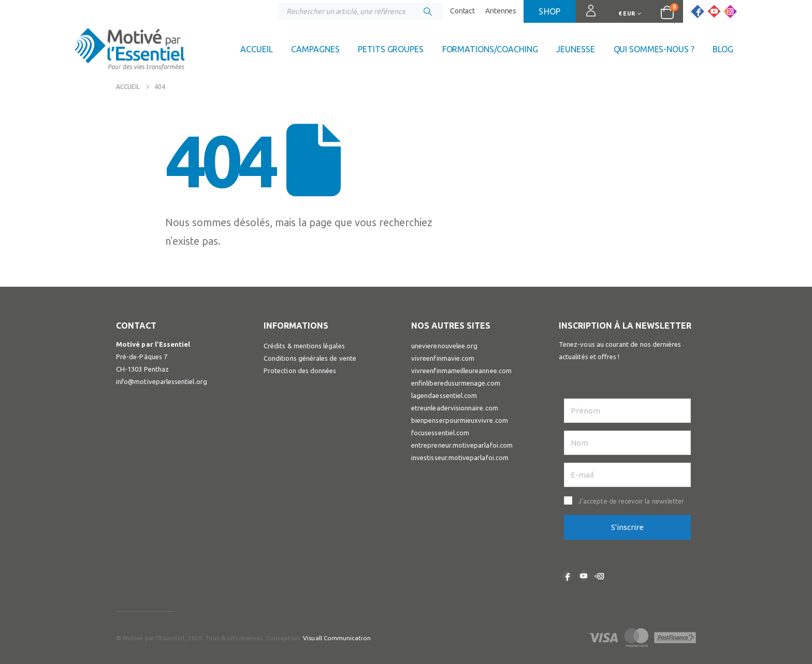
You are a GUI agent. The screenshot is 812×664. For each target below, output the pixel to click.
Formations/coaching (490, 49)
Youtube (584, 576)
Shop (550, 11)
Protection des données (300, 371)
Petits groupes (390, 49)
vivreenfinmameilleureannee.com (461, 371)
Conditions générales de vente (310, 358)
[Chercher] (428, 11)
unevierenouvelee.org (444, 346)
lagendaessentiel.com (444, 395)
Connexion (586, 16)
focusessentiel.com (440, 433)
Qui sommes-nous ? (654, 49)
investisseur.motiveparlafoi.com (460, 458)
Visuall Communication (337, 638)
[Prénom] (627, 411)
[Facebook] (698, 11)
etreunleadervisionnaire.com (455, 408)
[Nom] (627, 443)
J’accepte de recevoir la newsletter (631, 501)
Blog (723, 49)
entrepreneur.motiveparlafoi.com (462, 445)
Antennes (501, 11)
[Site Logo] (130, 52)
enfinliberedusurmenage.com (456, 383)
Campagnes (315, 49)
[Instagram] (730, 11)
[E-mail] (627, 475)
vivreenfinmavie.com (443, 358)
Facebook (567, 576)
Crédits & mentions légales (304, 346)
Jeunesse (575, 49)
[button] (627, 501)
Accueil (256, 49)
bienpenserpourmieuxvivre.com (460, 420)
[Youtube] (714, 11)
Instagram (601, 576)
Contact (462, 11)
